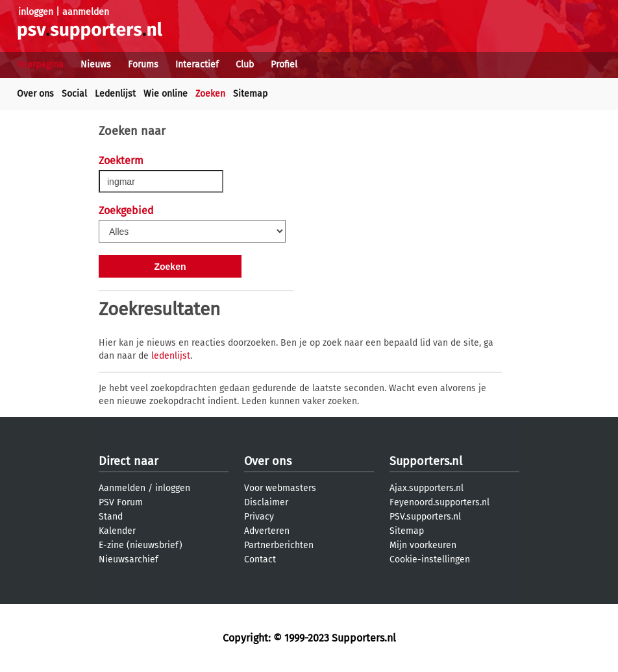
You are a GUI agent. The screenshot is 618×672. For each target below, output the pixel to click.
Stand (111, 517)
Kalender (117, 531)
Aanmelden (122, 488)
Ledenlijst (115, 94)
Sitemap (250, 94)
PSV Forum (121, 502)
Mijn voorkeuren (423, 545)
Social (74, 94)
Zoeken (210, 94)
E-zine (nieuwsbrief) (141, 545)
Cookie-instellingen (430, 559)
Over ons (35, 94)
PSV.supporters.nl (425, 517)
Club (245, 65)
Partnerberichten (279, 545)
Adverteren (267, 531)
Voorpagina (40, 65)
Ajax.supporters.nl (426, 488)
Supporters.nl (426, 461)
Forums (143, 65)
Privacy (259, 517)
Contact (260, 559)
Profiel (284, 65)
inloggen (36, 12)
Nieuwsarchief (129, 559)
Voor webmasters (280, 488)
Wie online (166, 94)
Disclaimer (266, 502)
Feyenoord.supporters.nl (439, 502)
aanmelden (86, 12)
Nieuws (96, 65)
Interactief (197, 65)
